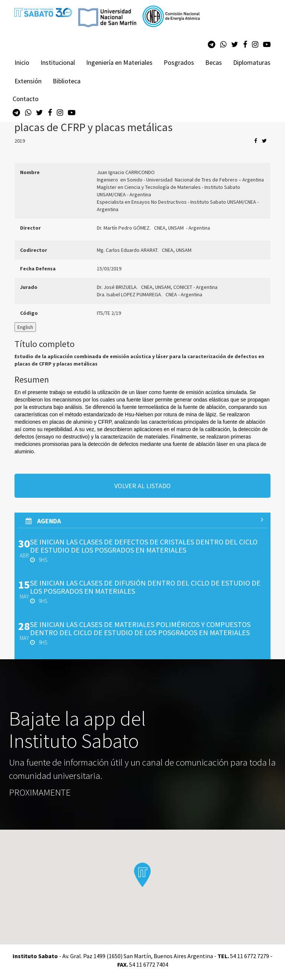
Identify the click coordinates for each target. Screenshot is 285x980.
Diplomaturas (252, 62)
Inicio (22, 62)
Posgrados (179, 62)
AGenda (144, 521)
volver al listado (142, 486)
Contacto (26, 99)
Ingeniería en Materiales (119, 62)
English (25, 327)
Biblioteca (67, 81)
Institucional (58, 62)
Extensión (28, 81)
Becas (214, 62)
